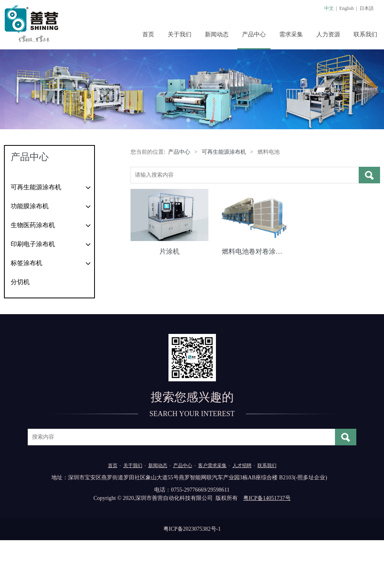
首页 (148, 34)
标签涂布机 (26, 311)
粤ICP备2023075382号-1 (192, 577)
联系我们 (365, 34)
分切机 (20, 330)
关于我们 (180, 34)
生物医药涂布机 (33, 273)
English (347, 8)
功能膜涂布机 (30, 254)
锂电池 (20, 220)
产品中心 (254, 34)
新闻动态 (217, 34)
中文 (329, 8)
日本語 (367, 8)
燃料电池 (23, 236)
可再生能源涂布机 (36, 187)
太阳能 (20, 204)
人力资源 (328, 34)
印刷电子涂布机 (33, 292)
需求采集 (291, 34)
